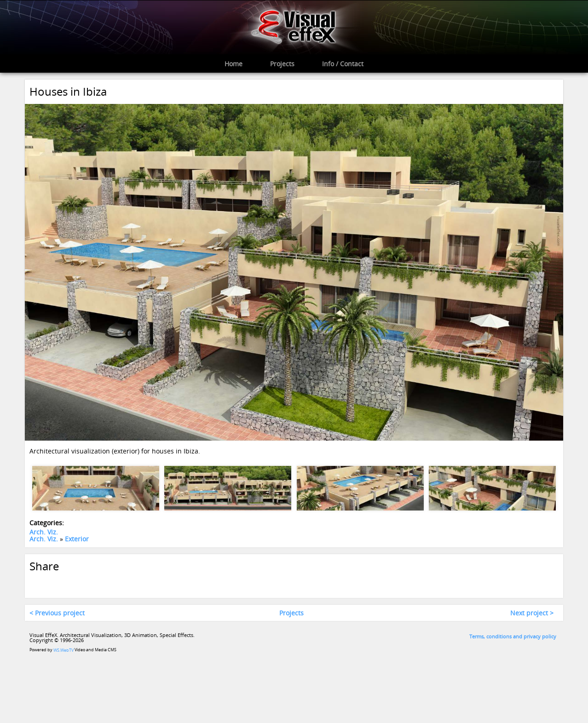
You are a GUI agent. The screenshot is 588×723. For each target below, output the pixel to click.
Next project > (532, 613)
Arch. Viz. (44, 532)
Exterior (77, 539)
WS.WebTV (63, 651)
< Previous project (57, 613)
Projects (291, 613)
